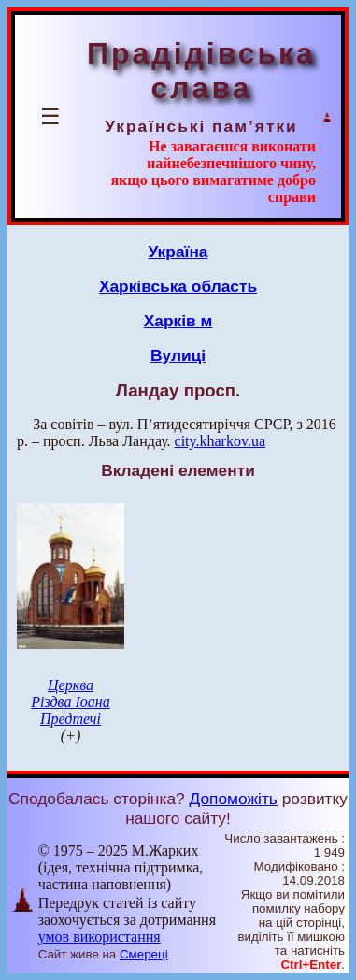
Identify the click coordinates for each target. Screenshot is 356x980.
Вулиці (178, 355)
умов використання (100, 937)
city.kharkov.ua (220, 441)
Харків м (178, 321)
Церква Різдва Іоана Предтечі (70, 702)
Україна (178, 252)
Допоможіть (234, 799)
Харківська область (178, 286)
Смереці (144, 954)
